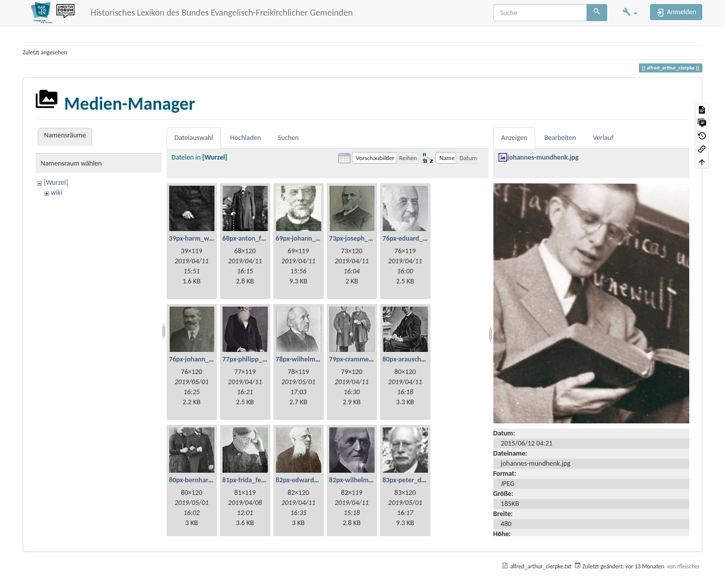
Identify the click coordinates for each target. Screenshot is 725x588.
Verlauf (603, 138)
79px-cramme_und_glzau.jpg (371, 359)
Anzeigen (515, 138)
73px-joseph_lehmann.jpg (367, 238)
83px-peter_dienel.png (416, 480)
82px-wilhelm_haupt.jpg (365, 480)
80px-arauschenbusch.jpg (420, 359)
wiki (57, 193)
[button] (630, 13)
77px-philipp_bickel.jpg (256, 359)
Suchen (288, 138)
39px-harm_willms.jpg (202, 238)
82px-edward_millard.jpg (312, 480)
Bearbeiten (560, 138)
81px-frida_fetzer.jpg (252, 480)
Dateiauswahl (194, 138)
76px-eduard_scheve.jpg (418, 238)
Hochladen (245, 138)
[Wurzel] (56, 182)
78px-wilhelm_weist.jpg (311, 359)
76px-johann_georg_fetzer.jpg (212, 359)
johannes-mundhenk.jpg (543, 157)
